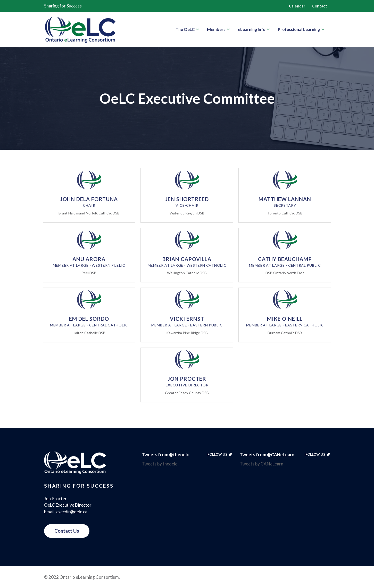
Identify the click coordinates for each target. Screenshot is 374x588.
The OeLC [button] (185, 29)
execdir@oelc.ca (72, 512)
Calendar (297, 6)
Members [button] (216, 29)
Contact (320, 6)
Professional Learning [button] (299, 29)
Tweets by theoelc (159, 464)
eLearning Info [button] (252, 29)
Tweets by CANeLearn (261, 464)
